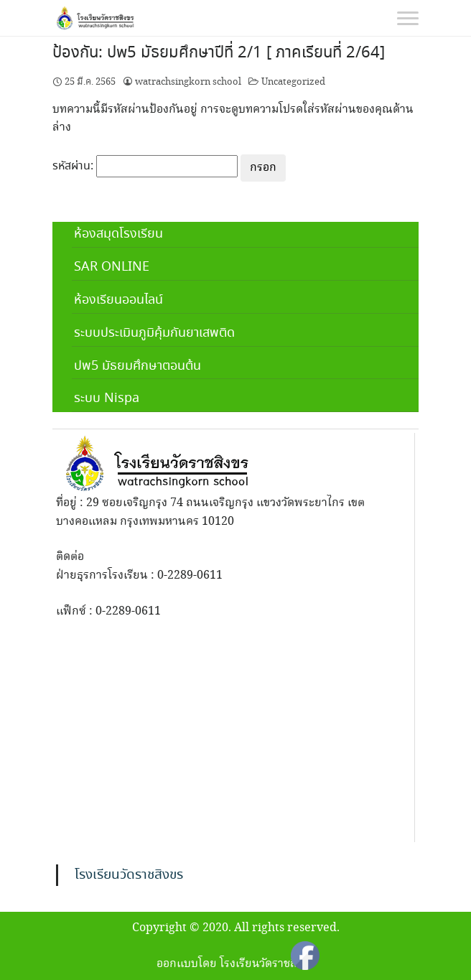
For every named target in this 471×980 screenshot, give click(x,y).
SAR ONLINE (112, 267)
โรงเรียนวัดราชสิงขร (129, 875)
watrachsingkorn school (188, 82)
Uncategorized (293, 82)
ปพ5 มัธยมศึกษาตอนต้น (137, 366)
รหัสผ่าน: (145, 167)
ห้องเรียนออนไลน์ (118, 300)
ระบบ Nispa (107, 398)
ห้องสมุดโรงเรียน (118, 234)
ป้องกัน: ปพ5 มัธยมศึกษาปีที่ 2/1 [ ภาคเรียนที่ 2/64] (219, 53)
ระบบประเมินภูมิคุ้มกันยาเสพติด (154, 333)
